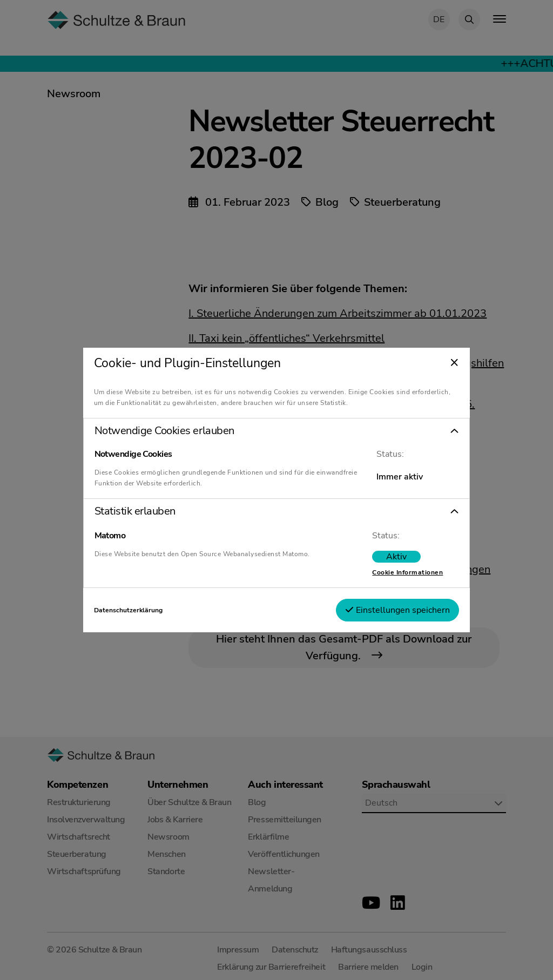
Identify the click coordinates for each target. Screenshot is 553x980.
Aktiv (396, 557)
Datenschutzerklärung (128, 610)
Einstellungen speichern (397, 610)
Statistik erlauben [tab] (135, 511)
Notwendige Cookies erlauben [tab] (164, 431)
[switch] (396, 557)
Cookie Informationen (407, 572)
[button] (277, 431)
